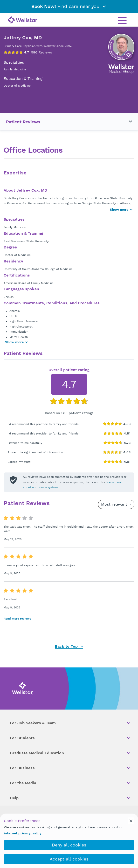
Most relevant (115, 504)
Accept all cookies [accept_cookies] (69, 859)
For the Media (70, 783)
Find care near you (69, 6)
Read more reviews (17, 619)
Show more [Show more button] (121, 210)
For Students (70, 738)
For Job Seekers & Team (70, 723)
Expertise (15, 173)
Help (70, 798)
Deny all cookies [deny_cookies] (69, 845)
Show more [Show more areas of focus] (17, 342)
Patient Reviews (23, 122)
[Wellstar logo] (23, 20)
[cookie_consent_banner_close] (131, 821)
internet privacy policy (23, 833)
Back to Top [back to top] (69, 647)
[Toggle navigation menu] (128, 122)
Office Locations (33, 150)
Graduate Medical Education (70, 753)
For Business (70, 768)
